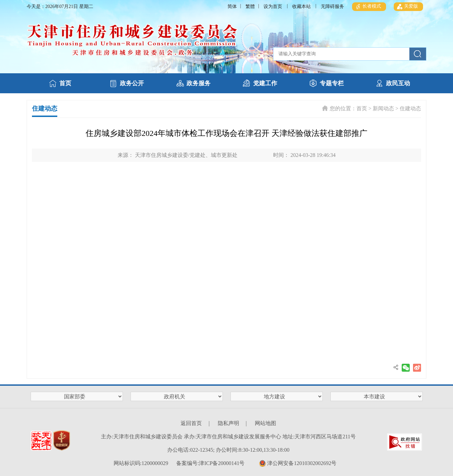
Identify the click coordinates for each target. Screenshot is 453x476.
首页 (362, 108)
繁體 (250, 6)
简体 (232, 6)
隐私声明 (228, 423)
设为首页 (273, 6)
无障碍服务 (332, 6)
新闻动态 (383, 108)
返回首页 (191, 423)
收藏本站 (301, 6)
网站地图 (265, 423)
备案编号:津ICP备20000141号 (210, 463)
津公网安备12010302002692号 (298, 463)
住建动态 (410, 108)
